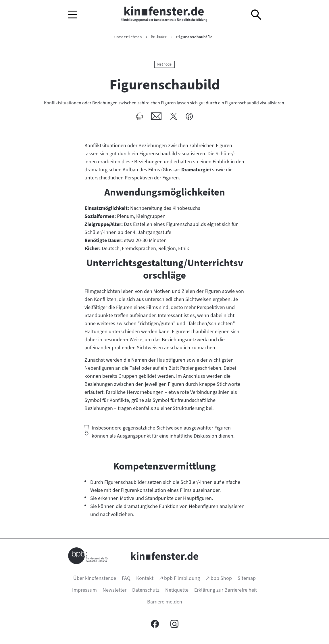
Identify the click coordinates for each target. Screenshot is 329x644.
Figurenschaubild (195, 37)
